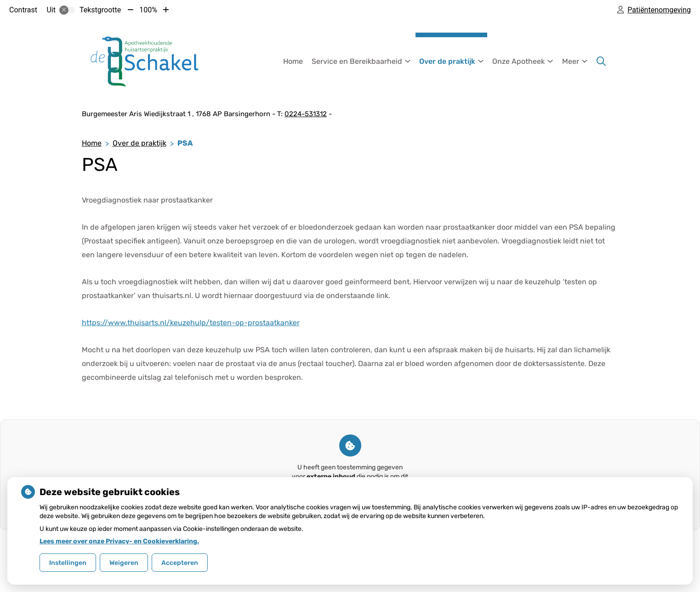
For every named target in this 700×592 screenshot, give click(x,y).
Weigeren (124, 563)
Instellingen (68, 563)
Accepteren (180, 563)
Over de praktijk (447, 61)
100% (148, 10)
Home (293, 61)
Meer (571, 61)
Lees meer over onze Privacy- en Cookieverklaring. (119, 541)
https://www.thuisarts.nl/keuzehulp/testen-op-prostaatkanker (191, 323)
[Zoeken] (601, 62)
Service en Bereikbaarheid (357, 61)
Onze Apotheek (518, 61)
